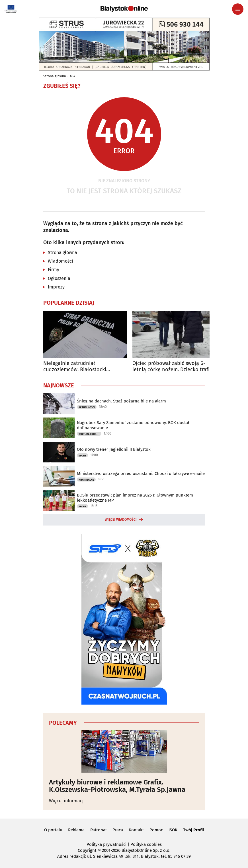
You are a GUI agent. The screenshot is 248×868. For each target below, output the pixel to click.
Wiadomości (61, 261)
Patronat (99, 830)
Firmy (54, 270)
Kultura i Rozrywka (90, 434)
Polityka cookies (146, 844)
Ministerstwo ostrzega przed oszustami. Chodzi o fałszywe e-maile (141, 474)
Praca (118, 830)
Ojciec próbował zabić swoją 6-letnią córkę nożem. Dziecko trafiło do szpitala (173, 366)
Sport (82, 456)
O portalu (53, 830)
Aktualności (87, 407)
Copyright (87, 850)
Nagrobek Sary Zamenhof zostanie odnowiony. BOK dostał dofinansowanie (133, 425)
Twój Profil (193, 830)
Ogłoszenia (59, 278)
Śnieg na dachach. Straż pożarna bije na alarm (121, 401)
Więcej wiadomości (121, 520)
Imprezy (56, 287)
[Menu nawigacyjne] (238, 9)
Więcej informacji (67, 801)
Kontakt (136, 830)
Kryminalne (86, 480)
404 (72, 76)
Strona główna (55, 76)
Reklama (76, 830)
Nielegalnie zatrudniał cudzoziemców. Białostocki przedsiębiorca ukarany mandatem (84, 366)
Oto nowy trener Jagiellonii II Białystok (114, 449)
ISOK (173, 830)
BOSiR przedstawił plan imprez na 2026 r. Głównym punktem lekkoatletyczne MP (135, 498)
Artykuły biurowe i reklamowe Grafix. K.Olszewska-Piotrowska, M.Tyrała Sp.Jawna (117, 786)
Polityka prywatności (106, 844)
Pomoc (156, 830)
